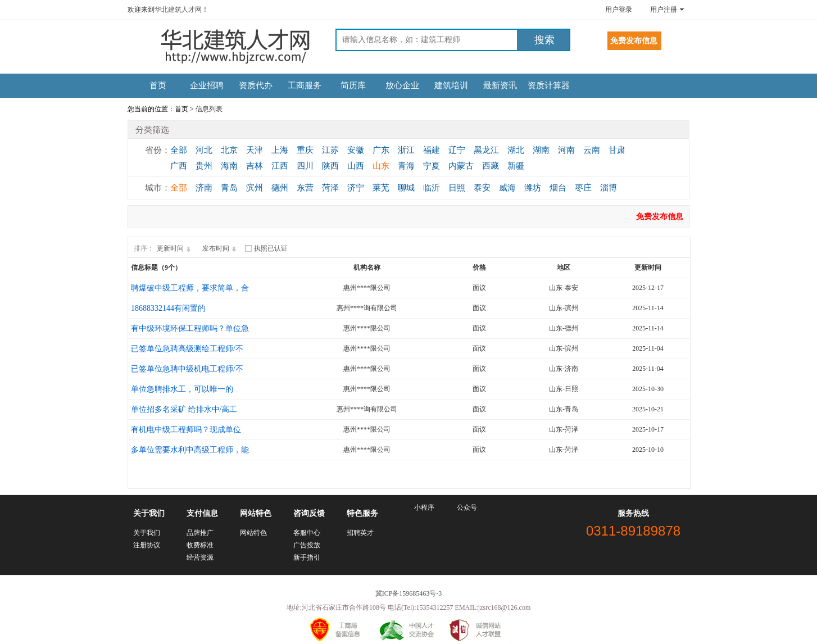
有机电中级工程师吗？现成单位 (186, 430)
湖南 (541, 150)
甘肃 (617, 150)
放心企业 (402, 85)
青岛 (229, 188)
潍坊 (533, 188)
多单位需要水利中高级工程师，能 (190, 450)
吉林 (255, 166)
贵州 (204, 166)
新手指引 (307, 557)
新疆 (516, 166)
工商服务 (305, 85)
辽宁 (457, 150)
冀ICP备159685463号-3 (409, 593)
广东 (381, 150)
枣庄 (583, 188)
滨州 (255, 188)
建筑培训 (451, 85)
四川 (305, 166)
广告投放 (307, 545)
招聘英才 (360, 533)
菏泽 (330, 188)
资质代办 (256, 85)
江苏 (330, 150)
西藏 (491, 166)
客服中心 (307, 533)
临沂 (432, 188)
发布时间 (221, 248)
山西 (356, 166)
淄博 (609, 188)
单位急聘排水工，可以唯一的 (182, 389)
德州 (280, 188)
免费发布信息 (660, 217)
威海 (507, 188)
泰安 (482, 188)
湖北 (516, 150)
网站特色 (253, 533)
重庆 (305, 150)
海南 (229, 166)
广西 (179, 166)
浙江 (406, 150)
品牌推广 (200, 533)
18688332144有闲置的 (168, 308)
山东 (381, 166)
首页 (158, 85)
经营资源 (200, 557)
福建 (432, 150)
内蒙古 (461, 166)
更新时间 (175, 248)
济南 (204, 188)
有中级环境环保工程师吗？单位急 (190, 328)
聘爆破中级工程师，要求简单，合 (190, 288)
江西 (280, 166)
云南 (592, 150)
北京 (229, 150)
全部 (179, 150)
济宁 (356, 188)
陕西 (330, 166)
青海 (406, 166)
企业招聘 (207, 85)
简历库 (353, 85)
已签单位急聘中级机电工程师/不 (187, 369)
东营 (305, 188)
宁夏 (432, 166)
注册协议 (147, 545)
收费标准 (200, 545)
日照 (457, 188)
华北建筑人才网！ (181, 10)
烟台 (558, 188)
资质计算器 (549, 85)
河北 (204, 150)
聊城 (406, 188)
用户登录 (619, 10)
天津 (255, 150)
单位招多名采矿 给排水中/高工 (184, 409)
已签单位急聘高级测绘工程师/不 (187, 349)
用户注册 (664, 10)
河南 (566, 150)
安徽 (356, 150)
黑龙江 (486, 150)
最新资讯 (500, 85)
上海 (280, 150)
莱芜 (381, 188)
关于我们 (147, 533)
